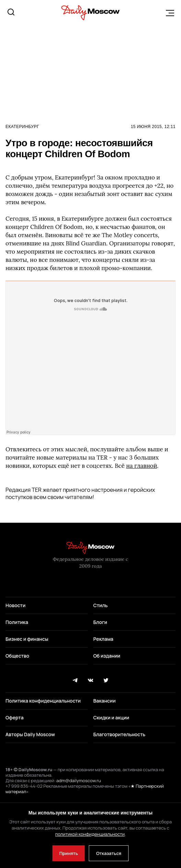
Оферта (15, 717)
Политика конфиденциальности (43, 701)
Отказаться (109, 853)
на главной (142, 466)
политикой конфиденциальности (90, 834)
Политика (17, 622)
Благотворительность (119, 734)
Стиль (100, 605)
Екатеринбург (22, 127)
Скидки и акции (111, 717)
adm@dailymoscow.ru (79, 780)
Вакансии (104, 701)
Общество (17, 656)
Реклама (103, 639)
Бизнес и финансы (27, 639)
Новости (15, 605)
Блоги (100, 622)
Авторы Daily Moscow (30, 734)
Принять (69, 853)
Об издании (107, 656)
